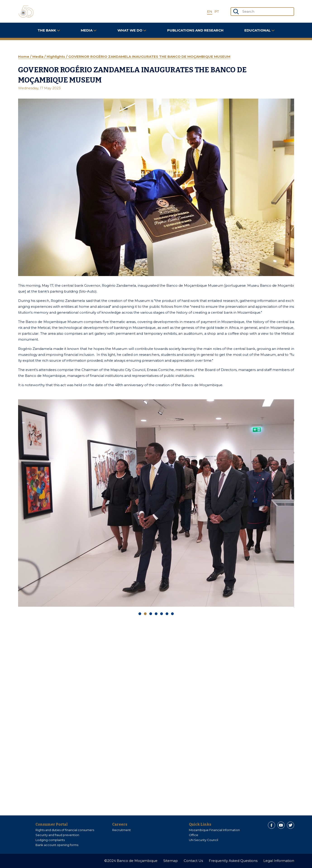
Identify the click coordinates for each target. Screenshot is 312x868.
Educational (259, 30)
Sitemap (171, 861)
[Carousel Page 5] (162, 614)
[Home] (26, 12)
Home (24, 57)
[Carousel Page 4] (156, 614)
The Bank (49, 30)
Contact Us (193, 861)
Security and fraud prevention (57, 835)
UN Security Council (204, 840)
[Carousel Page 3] (151, 614)
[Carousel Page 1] (140, 614)
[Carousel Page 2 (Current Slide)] (145, 614)
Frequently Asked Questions (233, 861)
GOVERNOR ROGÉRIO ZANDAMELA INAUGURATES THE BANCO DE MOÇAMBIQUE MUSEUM (149, 57)
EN (210, 11)
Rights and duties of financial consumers (65, 830)
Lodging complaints (50, 840)
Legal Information (279, 861)
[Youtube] (281, 825)
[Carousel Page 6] (167, 614)
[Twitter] (291, 825)
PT (217, 11)
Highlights (56, 57)
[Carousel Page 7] (172, 614)
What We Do (132, 30)
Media (89, 30)
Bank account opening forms (57, 845)
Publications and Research (195, 30)
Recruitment (121, 830)
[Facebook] (272, 825)
